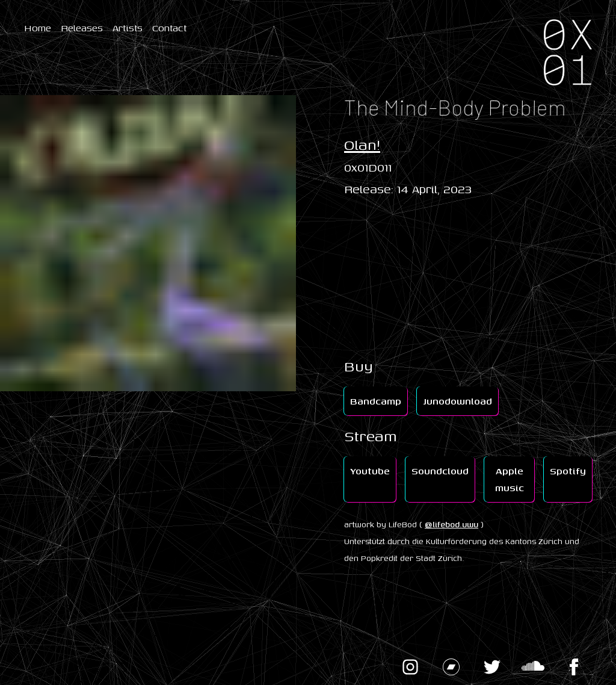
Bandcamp (376, 401)
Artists (128, 28)
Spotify (568, 471)
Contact (169, 28)
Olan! (362, 144)
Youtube (370, 471)
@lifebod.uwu (451, 525)
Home (38, 28)
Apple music (510, 479)
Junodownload (457, 401)
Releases (82, 28)
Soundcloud (440, 471)
